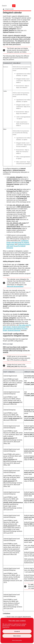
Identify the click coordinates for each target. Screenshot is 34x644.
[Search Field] (8, 6)
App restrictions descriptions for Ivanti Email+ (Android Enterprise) (15, 330)
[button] (14, 6)
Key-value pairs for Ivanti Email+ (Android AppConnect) (17, 326)
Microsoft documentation (15, 286)
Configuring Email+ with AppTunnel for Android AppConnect (18, 242)
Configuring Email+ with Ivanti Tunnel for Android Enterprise (18, 246)
